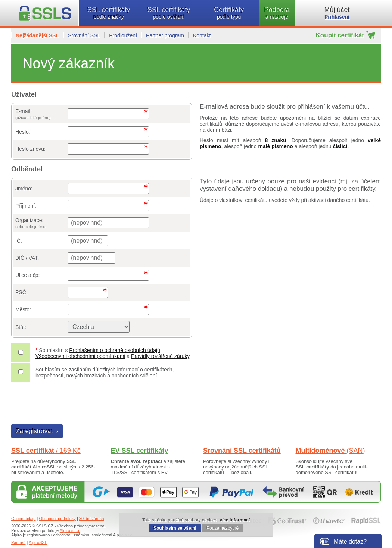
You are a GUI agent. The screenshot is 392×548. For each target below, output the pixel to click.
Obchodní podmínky (57, 519)
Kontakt (202, 35)
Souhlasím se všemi (175, 528)
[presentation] (68, 404)
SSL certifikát (46, 451)
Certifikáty (229, 13)
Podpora (277, 13)
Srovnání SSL (84, 35)
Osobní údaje (23, 519)
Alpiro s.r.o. (70, 530)
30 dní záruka (92, 519)
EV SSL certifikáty (140, 451)
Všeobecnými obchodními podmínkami (80, 356)
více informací (235, 520)
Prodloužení (123, 35)
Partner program (165, 35)
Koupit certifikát (340, 35)
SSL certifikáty (109, 13)
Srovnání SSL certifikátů (242, 451)
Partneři (18, 542)
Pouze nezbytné (223, 528)
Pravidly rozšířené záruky (160, 356)
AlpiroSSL (38, 542)
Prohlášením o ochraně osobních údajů (115, 350)
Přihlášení (337, 17)
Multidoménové (330, 451)
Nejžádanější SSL (37, 35)
